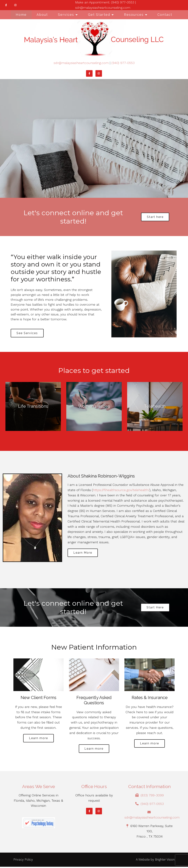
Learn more (38, 739)
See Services (28, 333)
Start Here (155, 608)
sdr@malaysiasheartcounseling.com (81, 63)
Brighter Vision (165, 861)
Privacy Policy (23, 861)
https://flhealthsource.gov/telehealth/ (121, 491)
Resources (134, 15)
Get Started (99, 15)
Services (66, 15)
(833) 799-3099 (152, 796)
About (42, 15)
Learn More (84, 554)
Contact (165, 15)
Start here (155, 217)
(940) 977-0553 (123, 63)
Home (21, 15)
